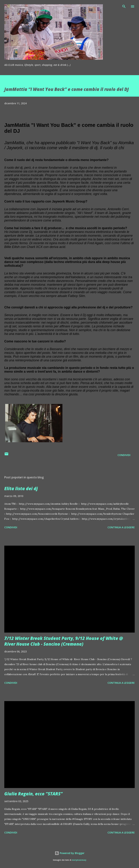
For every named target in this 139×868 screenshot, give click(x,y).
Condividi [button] (124, 455)
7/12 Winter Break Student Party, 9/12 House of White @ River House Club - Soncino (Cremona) (64, 641)
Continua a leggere (121, 527)
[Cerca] (124, 6)
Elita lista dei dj (21, 488)
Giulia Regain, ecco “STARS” (33, 794)
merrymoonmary (79, 860)
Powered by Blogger (70, 853)
